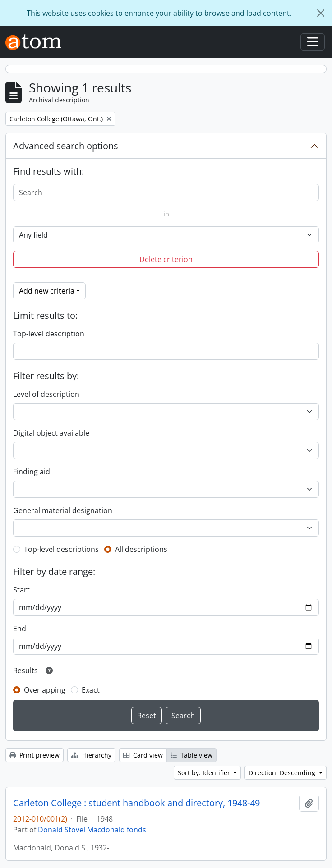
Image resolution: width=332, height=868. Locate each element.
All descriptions (141, 549)
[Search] (166, 193)
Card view (143, 755)
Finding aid (32, 472)
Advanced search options (66, 146)
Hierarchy (91, 755)
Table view (191, 755)
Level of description (46, 394)
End (20, 629)
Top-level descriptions (61, 549)
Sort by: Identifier (205, 773)
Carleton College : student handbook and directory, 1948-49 (136, 803)
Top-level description (49, 334)
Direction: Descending (283, 773)
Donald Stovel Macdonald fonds (92, 830)
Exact (91, 690)
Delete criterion (166, 259)
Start (21, 590)
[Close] (321, 13)
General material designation (63, 510)
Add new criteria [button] (47, 291)
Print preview (35, 755)
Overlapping (45, 690)
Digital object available (51, 433)
